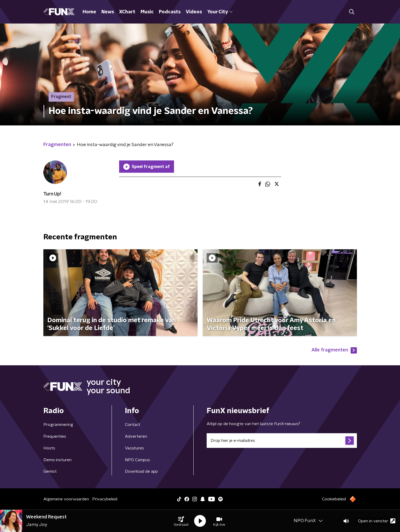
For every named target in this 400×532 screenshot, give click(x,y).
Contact (133, 425)
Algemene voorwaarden (66, 499)
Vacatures (134, 448)
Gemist (50, 471)
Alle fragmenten (334, 350)
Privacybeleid (105, 499)
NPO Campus (137, 460)
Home (89, 12)
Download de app (141, 471)
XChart (127, 12)
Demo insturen (57, 460)
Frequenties (55, 436)
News (108, 12)
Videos (194, 12)
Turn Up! (52, 194)
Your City (220, 12)
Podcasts (170, 12)
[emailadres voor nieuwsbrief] (282, 441)
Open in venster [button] (377, 521)
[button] (181, 521)
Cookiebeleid (334, 499)
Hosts (49, 448)
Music (147, 12)
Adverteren (136, 436)
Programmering (58, 425)
